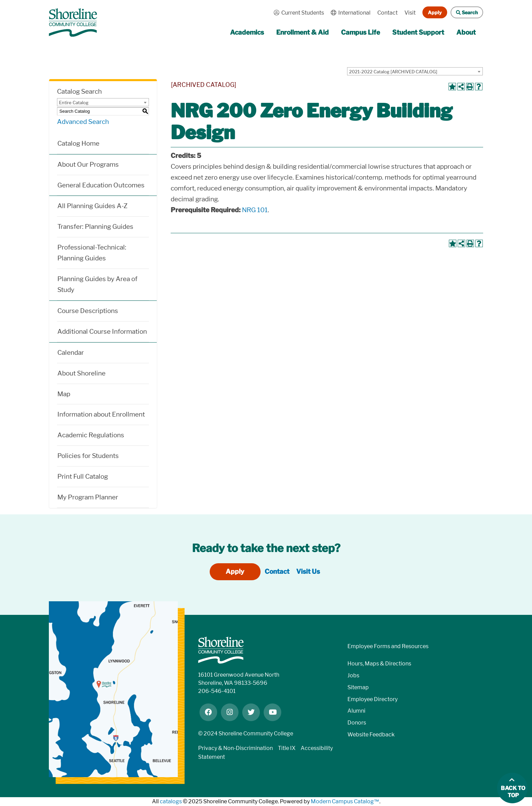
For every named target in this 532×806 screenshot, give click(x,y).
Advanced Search (83, 122)
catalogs (171, 801)
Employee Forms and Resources (388, 646)
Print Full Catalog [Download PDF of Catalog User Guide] (83, 477)
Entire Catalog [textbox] (74, 103)
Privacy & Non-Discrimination (235, 748)
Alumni (356, 711)
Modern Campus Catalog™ (345, 801)
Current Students (297, 13)
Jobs (353, 675)
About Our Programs (88, 164)
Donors (357, 723)
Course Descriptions (88, 311)
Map (64, 394)
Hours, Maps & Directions (379, 664)
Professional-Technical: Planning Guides (92, 253)
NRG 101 (255, 210)
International (349, 13)
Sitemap (358, 687)
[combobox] (415, 71)
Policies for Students (88, 456)
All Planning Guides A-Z (92, 206)
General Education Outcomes (101, 185)
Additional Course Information (102, 332)
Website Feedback (371, 735)
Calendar (71, 353)
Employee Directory (373, 699)
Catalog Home (78, 143)
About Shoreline (81, 373)
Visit (410, 13)
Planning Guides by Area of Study (97, 284)
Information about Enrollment (101, 414)
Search (464, 12)
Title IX (287, 748)
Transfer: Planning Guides (95, 227)
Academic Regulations (91, 435)
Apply (435, 12)
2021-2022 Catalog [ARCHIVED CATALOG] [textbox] (393, 72)
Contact (387, 13)
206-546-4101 (217, 691)
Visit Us (308, 572)
